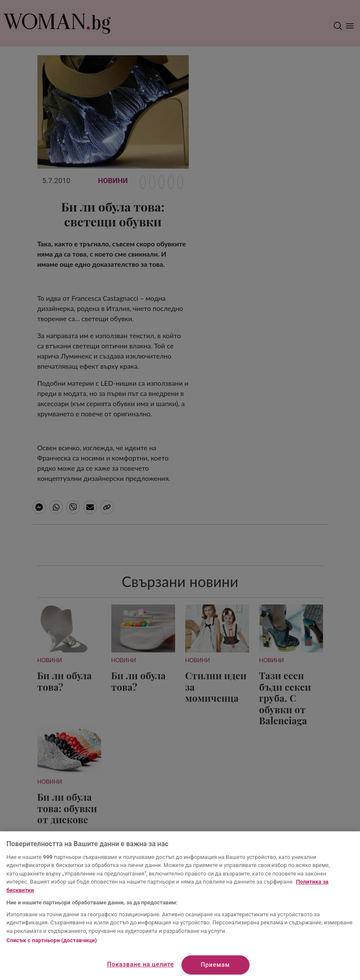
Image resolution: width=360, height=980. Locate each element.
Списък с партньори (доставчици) (52, 940)
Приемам (215, 965)
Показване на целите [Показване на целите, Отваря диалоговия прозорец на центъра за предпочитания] (140, 964)
